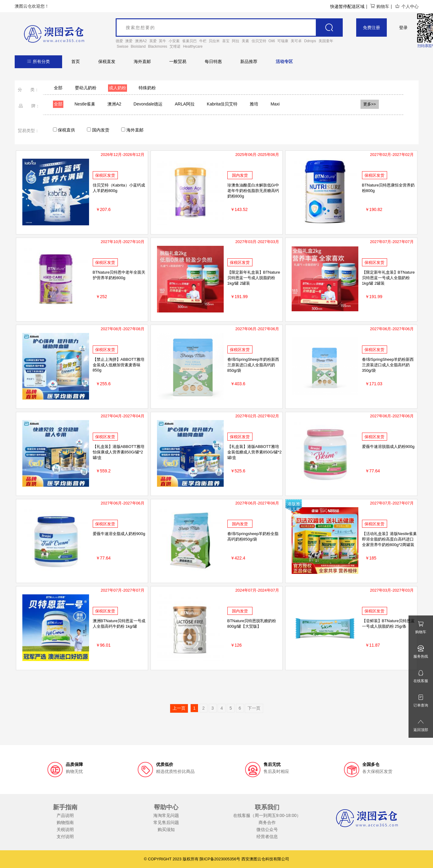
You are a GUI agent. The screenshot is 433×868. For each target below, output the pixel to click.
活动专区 (284, 61)
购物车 (380, 6)
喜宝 (226, 41)
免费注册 (371, 28)
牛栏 (203, 41)
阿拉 (236, 41)
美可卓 (296, 41)
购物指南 (65, 822)
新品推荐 (249, 61)
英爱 (153, 41)
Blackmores (158, 46)
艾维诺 (175, 46)
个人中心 (407, 6)
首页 (76, 61)
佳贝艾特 (259, 41)
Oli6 (272, 41)
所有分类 (38, 61)
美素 (245, 41)
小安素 (174, 41)
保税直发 (107, 61)
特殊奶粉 (147, 88)
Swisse (122, 46)
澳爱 (129, 41)
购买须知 (166, 829)
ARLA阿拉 (185, 104)
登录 (403, 28)
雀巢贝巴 (189, 41)
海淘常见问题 (166, 815)
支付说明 (65, 837)
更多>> (370, 104)
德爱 (119, 41)
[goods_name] (229, 28)
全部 (58, 88)
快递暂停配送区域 (347, 6)
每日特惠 (213, 61)
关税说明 (65, 829)
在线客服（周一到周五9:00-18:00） (267, 815)
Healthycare (193, 46)
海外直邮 (142, 61)
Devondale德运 (148, 104)
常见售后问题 (166, 822)
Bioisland (138, 46)
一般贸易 (178, 61)
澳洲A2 (141, 41)
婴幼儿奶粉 (86, 88)
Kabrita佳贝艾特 (222, 104)
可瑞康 (283, 41)
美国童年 (326, 41)
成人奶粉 (118, 88)
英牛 (162, 41)
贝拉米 (214, 41)
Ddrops (310, 41)
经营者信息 (267, 837)
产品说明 (65, 815)
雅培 (254, 104)
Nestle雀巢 (85, 104)
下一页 (254, 708)
